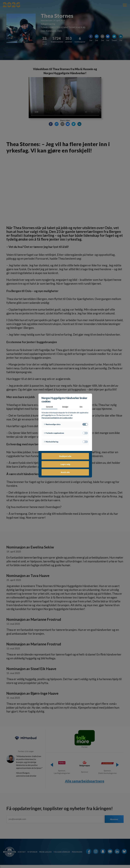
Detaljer (65, 407)
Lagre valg (65, 464)
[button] (65, 424)
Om (81, 407)
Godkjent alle (65, 456)
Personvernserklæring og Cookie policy (57, 418)
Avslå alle (65, 472)
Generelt (49, 407)
